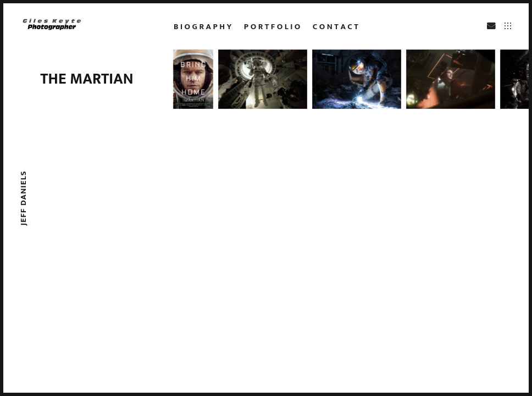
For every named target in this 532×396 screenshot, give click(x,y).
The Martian (87, 79)
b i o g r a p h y (203, 27)
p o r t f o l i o (272, 27)
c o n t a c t (336, 27)
